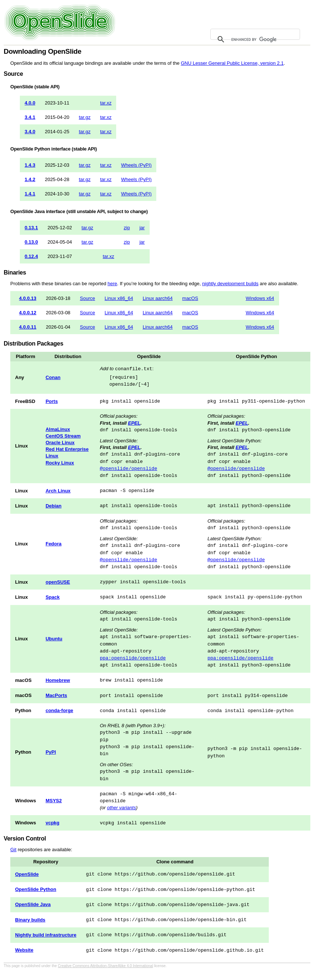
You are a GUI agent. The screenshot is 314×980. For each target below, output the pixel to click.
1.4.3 (30, 165)
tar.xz (106, 103)
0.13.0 (31, 242)
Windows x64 (260, 298)
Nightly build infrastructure (46, 935)
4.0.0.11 (28, 327)
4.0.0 (30, 103)
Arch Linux (58, 491)
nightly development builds (230, 284)
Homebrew (58, 680)
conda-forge (59, 710)
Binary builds (30, 920)
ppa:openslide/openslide (133, 658)
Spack (53, 597)
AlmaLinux (58, 429)
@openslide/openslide (128, 468)
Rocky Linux (60, 463)
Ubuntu (54, 639)
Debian (53, 506)
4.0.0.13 (28, 298)
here (112, 284)
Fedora (53, 544)
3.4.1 (30, 117)
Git (13, 850)
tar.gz (85, 117)
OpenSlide (27, 874)
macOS (190, 298)
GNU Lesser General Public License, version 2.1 (232, 63)
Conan (53, 377)
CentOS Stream (63, 436)
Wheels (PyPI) (136, 165)
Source (87, 298)
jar (142, 228)
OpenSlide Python (36, 889)
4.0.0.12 (28, 313)
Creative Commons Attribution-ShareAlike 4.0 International (105, 966)
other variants (122, 808)
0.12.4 (31, 256)
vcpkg (53, 823)
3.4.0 (30, 132)
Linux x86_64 (119, 298)
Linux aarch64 (158, 298)
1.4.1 (30, 194)
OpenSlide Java (33, 904)
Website (24, 950)
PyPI (51, 752)
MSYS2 (54, 801)
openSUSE (58, 582)
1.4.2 (30, 179)
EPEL (134, 423)
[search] (254, 39)
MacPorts (56, 695)
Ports (52, 401)
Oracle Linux (60, 443)
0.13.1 (31, 228)
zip (127, 228)
